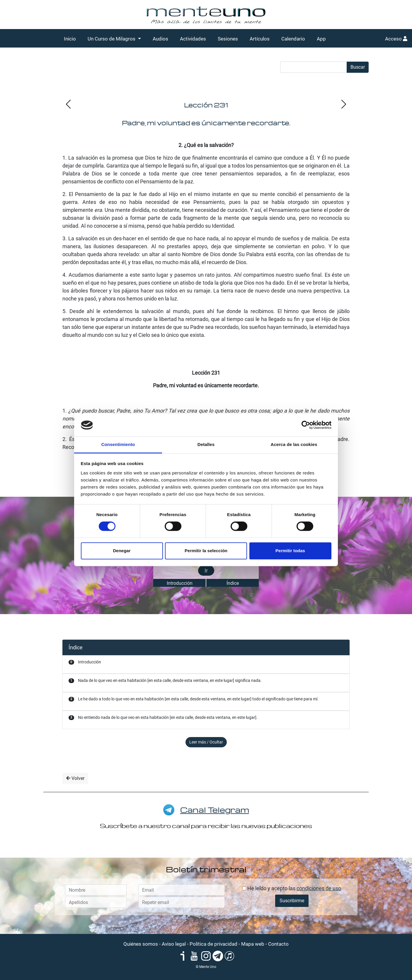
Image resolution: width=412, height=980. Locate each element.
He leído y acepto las (292, 888)
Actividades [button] (193, 39)
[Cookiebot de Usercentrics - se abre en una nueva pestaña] (306, 425)
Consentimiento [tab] (118, 444)
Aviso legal (174, 944)
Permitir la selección (206, 551)
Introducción (180, 583)
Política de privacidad (213, 944)
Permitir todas (290, 551)
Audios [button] (160, 39)
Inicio (70, 39)
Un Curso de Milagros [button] (112, 39)
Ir (206, 571)
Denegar (122, 551)
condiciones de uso (319, 888)
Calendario (293, 39)
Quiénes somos (141, 944)
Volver (75, 778)
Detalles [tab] (206, 444)
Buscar (358, 67)
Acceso (396, 39)
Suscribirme (292, 901)
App (321, 39)
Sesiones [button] (228, 39)
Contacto (278, 944)
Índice (233, 583)
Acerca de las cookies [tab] (294, 444)
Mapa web (253, 944)
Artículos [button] (260, 39)
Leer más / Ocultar (206, 742)
